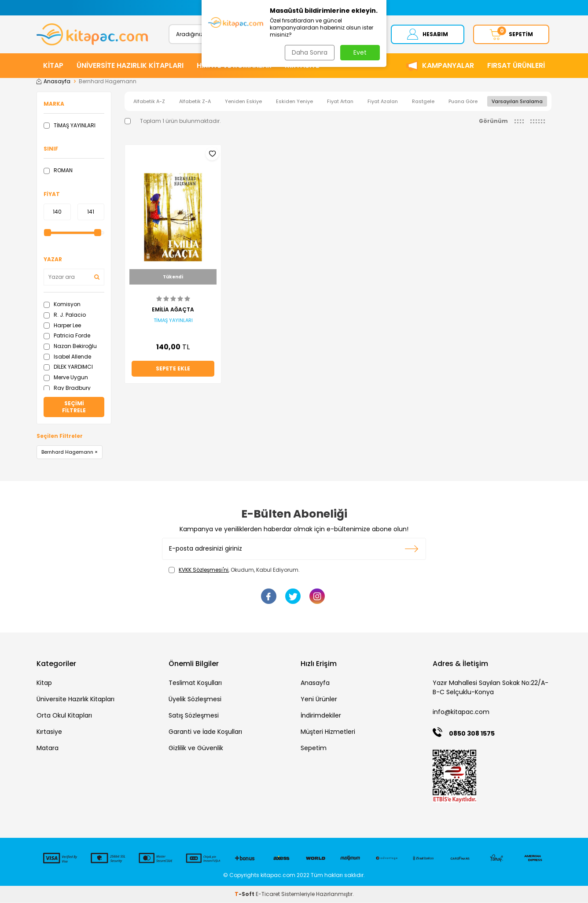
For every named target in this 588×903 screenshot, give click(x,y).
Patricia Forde (67, 336)
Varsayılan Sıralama (517, 102)
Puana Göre (463, 102)
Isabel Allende (67, 357)
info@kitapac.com (461, 713)
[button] (207, 8)
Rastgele (423, 102)
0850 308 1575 (472, 734)
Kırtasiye (49, 733)
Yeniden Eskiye (243, 102)
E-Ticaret (268, 894)
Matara (48, 749)
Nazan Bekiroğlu (70, 346)
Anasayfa (53, 82)
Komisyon (62, 305)
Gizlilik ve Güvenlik (196, 749)
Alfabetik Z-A (195, 102)
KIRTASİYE (302, 66)
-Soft (245, 894)
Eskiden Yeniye (294, 102)
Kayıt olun (412, 549)
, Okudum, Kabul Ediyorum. (234, 570)
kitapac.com (278, 876)
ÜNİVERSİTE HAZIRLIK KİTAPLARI (130, 66)
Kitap (44, 684)
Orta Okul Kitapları (64, 716)
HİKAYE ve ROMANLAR (234, 66)
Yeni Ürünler (319, 700)
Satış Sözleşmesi (194, 716)
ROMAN (58, 171)
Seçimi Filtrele (74, 408)
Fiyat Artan (340, 102)
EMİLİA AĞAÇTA (173, 310)
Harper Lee (62, 326)
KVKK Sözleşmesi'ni (204, 570)
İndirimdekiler (321, 716)
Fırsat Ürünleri (516, 66)
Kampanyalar (448, 66)
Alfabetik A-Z (149, 102)
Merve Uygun (66, 378)
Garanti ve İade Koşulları (205, 733)
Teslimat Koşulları (195, 684)
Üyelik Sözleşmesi (195, 700)
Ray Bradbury (67, 388)
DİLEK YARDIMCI (68, 368)
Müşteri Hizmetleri (328, 733)
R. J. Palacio (65, 315)
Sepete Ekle (173, 369)
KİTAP (53, 66)
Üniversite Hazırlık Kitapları (75, 700)
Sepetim (314, 749)
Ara (359, 34)
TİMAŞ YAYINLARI (70, 126)
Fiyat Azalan (383, 102)
